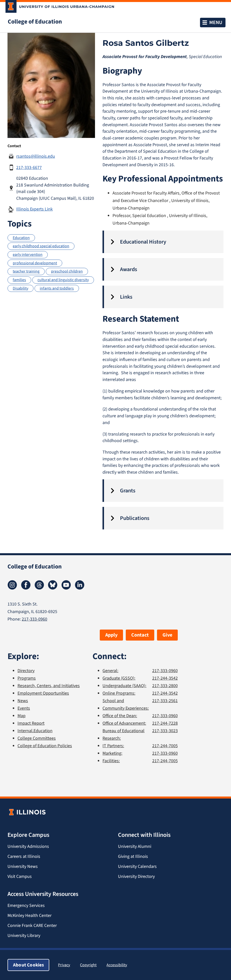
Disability (20, 288)
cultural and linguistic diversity (63, 280)
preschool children (67, 271)
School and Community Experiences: (126, 704)
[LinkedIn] (80, 588)
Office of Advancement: (124, 723)
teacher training (26, 271)
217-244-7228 (165, 723)
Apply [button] (111, 635)
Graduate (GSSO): (119, 678)
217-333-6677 (29, 167)
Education (21, 238)
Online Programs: (119, 693)
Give (167, 635)
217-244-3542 (165, 678)
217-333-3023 (165, 731)
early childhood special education (41, 246)
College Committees (37, 738)
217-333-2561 (165, 701)
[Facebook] (26, 588)
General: (110, 671)
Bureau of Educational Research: (123, 734)
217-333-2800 (165, 686)
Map (21, 716)
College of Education (35, 22)
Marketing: (112, 753)
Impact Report (31, 723)
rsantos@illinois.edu (36, 156)
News (23, 701)
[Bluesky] (53, 588)
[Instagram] (12, 588)
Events (24, 708)
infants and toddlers (57, 288)
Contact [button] (140, 635)
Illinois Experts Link (34, 209)
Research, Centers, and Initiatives (49, 686)
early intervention (28, 254)
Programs (27, 678)
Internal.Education (35, 731)
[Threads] (39, 588)
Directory (26, 671)
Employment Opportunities (43, 693)
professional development (35, 263)
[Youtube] (66, 588)
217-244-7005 (165, 746)
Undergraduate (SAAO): (124, 686)
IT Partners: (113, 746)
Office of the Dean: (120, 716)
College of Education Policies (45, 746)
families (19, 280)
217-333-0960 (34, 619)
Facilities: (111, 761)
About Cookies (28, 965)
